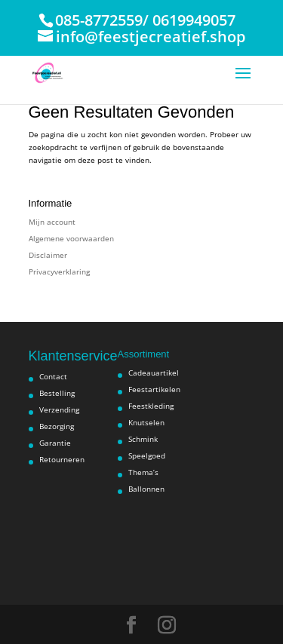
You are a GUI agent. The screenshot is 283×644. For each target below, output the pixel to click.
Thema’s (143, 472)
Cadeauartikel (154, 373)
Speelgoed (147, 455)
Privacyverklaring (59, 271)
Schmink (143, 439)
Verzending (59, 409)
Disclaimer (48, 255)
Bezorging (57, 426)
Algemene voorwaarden (71, 238)
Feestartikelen (154, 389)
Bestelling (57, 393)
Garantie (55, 443)
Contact (53, 376)
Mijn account (52, 222)
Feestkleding (151, 406)
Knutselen (146, 422)
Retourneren (62, 459)
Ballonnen (146, 489)
